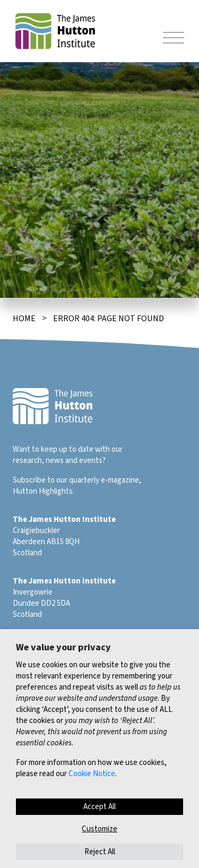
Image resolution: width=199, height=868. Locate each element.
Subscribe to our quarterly (56, 480)
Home (24, 319)
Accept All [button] (99, 807)
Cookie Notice (92, 774)
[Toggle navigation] (174, 39)
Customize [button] (99, 829)
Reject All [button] (100, 852)
